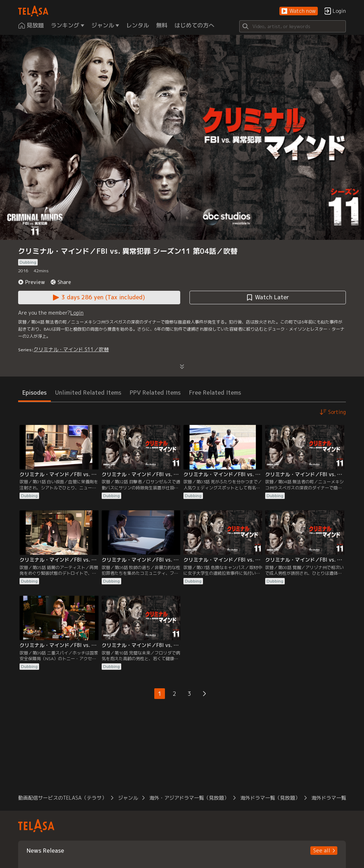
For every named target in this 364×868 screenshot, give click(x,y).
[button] (299, 11)
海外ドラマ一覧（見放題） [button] (270, 798)
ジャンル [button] (128, 798)
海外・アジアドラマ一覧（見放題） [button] (189, 798)
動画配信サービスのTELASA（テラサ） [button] (62, 798)
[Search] (293, 26)
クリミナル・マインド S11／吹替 (71, 349)
